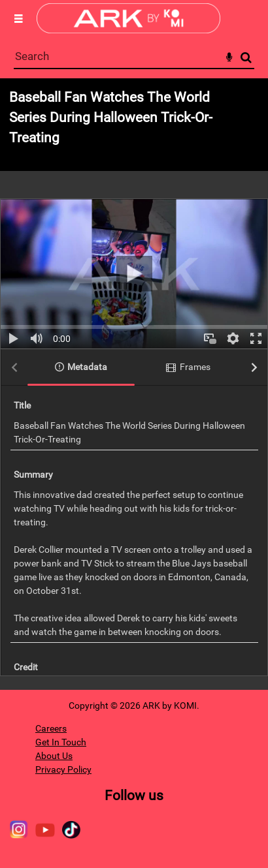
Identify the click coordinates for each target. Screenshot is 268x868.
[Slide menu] (18, 18)
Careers (51, 728)
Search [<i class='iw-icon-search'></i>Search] (246, 57)
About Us (54, 756)
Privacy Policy (63, 769)
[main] (134, 384)
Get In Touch (61, 742)
